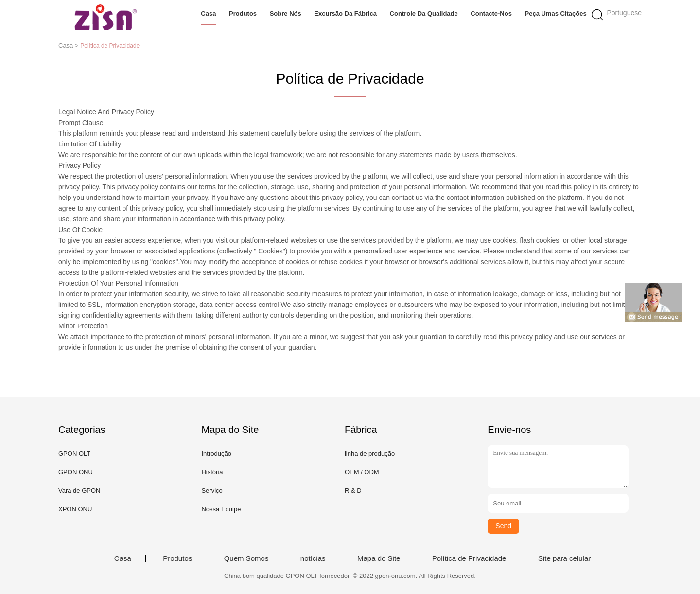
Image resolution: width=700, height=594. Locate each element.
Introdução (216, 454)
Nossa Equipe (221, 509)
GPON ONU (76, 472)
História (212, 472)
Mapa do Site (379, 558)
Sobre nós (286, 13)
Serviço (212, 491)
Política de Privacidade (469, 558)
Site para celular (564, 558)
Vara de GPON (79, 491)
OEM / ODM (362, 472)
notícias (313, 558)
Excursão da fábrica (345, 13)
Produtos (243, 13)
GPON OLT (74, 454)
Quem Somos (246, 558)
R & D (353, 491)
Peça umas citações (556, 13)
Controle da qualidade (424, 13)
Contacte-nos (491, 13)
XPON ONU (75, 509)
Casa (208, 13)
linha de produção (370, 454)
